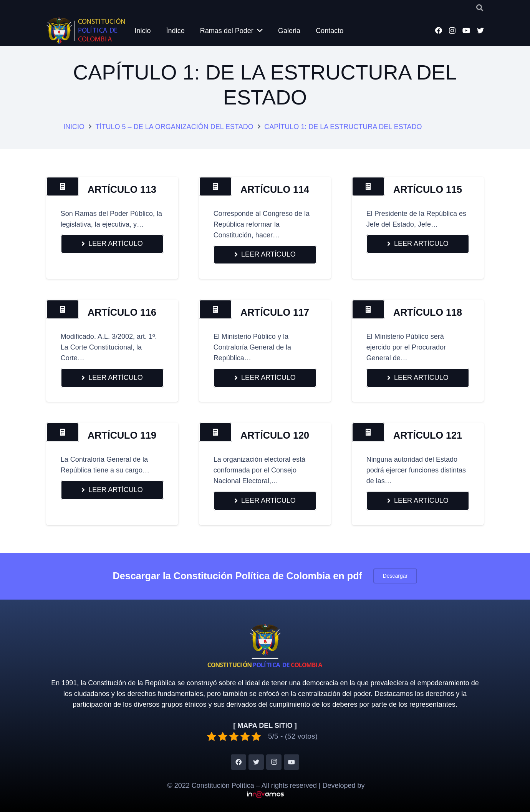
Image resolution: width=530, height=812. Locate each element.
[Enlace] (85, 31)
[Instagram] (452, 31)
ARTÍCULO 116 (122, 312)
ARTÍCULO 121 (428, 435)
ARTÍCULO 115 (428, 189)
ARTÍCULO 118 (428, 312)
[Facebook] (439, 30)
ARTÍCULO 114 (275, 189)
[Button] (63, 186)
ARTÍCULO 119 (122, 435)
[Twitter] (480, 30)
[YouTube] (466, 30)
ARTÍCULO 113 (122, 189)
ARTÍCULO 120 (275, 435)
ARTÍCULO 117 (275, 312)
